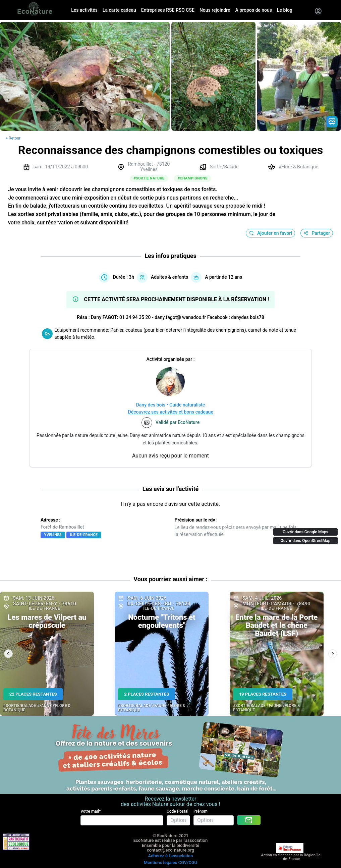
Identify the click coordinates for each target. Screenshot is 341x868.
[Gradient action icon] (332, 122)
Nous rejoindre (215, 10)
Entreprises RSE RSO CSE (168, 10)
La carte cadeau (119, 10)
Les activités (84, 10)
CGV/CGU (188, 862)
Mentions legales (160, 862)
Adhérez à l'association (171, 856)
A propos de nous (254, 10)
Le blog (285, 10)
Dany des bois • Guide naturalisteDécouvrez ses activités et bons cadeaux (171, 408)
